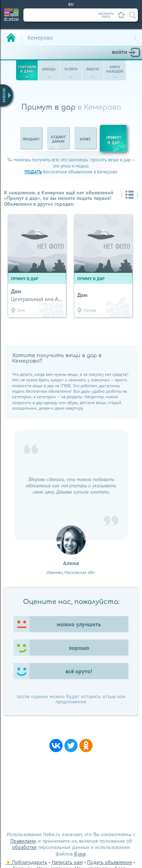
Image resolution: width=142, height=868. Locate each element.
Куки (80, 854)
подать (33, 172)
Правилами (23, 841)
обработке (24, 847)
